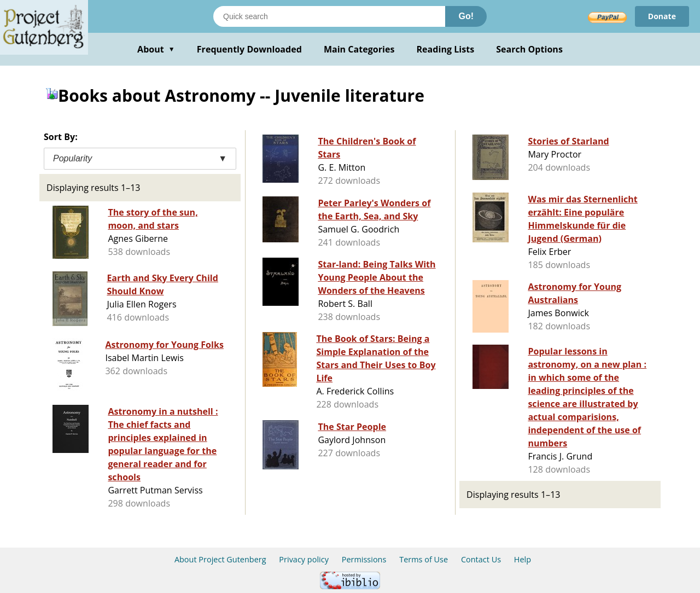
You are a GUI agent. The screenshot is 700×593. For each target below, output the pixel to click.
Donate (662, 16)
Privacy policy (304, 559)
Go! (466, 16)
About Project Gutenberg (220, 559)
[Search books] (329, 16)
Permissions (364, 559)
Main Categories (359, 49)
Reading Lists (446, 49)
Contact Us (481, 559)
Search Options (529, 49)
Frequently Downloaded (249, 49)
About (156, 49)
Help (523, 559)
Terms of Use (424, 559)
